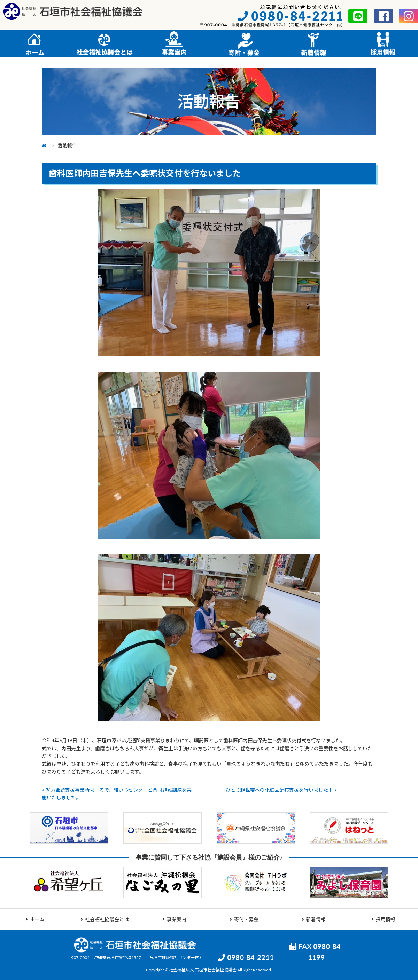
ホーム (35, 919)
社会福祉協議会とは (105, 919)
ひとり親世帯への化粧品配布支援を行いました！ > (281, 790)
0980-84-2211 (246, 957)
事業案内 (174, 919)
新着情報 (314, 919)
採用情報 (383, 919)
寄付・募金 (244, 919)
